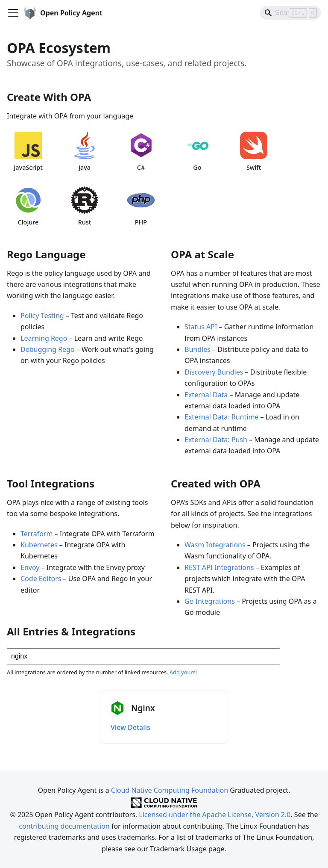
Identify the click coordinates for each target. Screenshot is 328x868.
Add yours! (183, 672)
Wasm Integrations (215, 545)
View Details (130, 727)
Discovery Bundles (214, 372)
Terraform (37, 534)
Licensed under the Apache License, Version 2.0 (215, 815)
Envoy (30, 567)
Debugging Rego (48, 349)
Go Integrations (210, 601)
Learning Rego (44, 338)
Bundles (198, 349)
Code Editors (41, 579)
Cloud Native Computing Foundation (170, 790)
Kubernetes (39, 545)
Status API (201, 327)
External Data (206, 395)
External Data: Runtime (221, 417)
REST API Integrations (219, 567)
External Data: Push (216, 440)
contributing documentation (64, 826)
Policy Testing (42, 316)
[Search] (290, 13)
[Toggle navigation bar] (13, 13)
